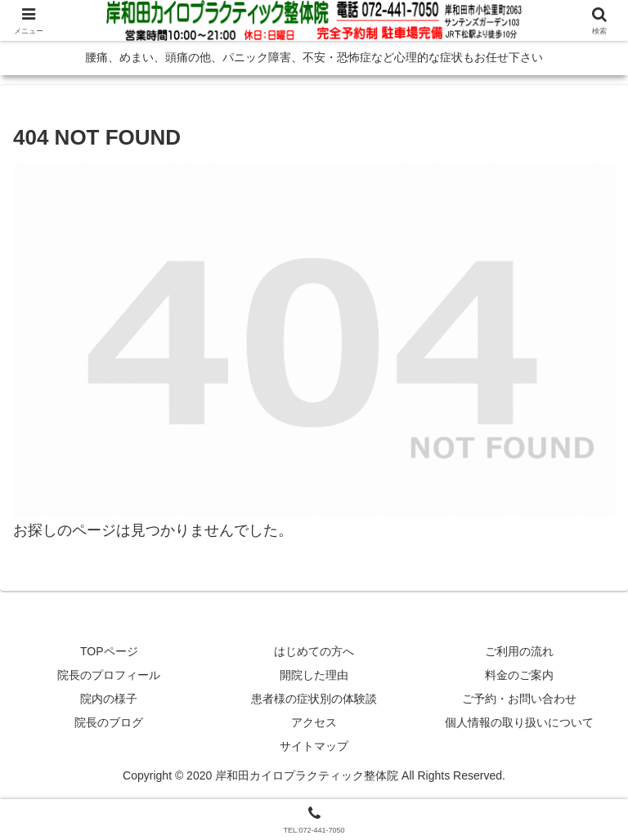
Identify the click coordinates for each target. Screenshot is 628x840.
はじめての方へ (314, 651)
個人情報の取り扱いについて (519, 722)
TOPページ (109, 651)
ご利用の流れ (519, 651)
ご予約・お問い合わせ (519, 699)
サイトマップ (314, 746)
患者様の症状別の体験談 (314, 699)
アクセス (314, 722)
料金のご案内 (519, 675)
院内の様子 (109, 699)
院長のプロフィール (109, 675)
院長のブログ (109, 722)
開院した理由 (314, 675)
